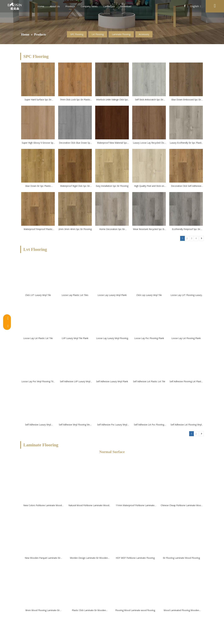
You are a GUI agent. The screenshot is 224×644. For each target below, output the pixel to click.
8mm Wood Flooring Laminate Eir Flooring (43, 610)
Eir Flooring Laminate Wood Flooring (181, 558)
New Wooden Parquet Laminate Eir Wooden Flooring (43, 558)
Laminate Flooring (121, 34)
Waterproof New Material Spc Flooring (112, 143)
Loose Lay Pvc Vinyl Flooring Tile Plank (38, 382)
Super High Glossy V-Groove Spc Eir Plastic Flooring (38, 143)
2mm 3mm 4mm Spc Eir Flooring (75, 229)
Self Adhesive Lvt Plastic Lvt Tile (149, 381)
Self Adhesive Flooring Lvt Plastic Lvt (186, 382)
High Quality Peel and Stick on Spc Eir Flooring (149, 186)
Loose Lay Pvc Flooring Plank (149, 338)
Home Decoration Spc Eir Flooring (112, 229)
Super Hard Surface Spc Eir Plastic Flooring (38, 100)
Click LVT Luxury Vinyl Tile (38, 295)
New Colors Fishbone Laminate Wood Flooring (43, 506)
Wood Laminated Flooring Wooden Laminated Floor (181, 610)
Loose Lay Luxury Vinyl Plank (112, 295)
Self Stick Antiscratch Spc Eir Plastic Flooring (149, 100)
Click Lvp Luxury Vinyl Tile (149, 295)
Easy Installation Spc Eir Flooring (112, 186)
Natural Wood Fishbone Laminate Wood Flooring (89, 506)
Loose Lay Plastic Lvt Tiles (75, 295)
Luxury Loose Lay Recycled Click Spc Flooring (149, 143)
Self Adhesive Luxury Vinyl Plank (112, 381)
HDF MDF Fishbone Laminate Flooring (135, 558)
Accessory (144, 34)
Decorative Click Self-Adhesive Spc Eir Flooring (186, 186)
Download (126, 6)
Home (41, 6)
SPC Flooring (77, 34)
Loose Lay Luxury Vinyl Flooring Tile (112, 338)
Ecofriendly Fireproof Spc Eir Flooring (186, 229)
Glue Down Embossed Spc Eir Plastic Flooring (186, 100)
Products (70, 6)
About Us (55, 6)
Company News (89, 6)
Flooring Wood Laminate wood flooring (135, 610)
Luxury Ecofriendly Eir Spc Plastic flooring (186, 143)
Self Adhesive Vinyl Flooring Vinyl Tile (75, 425)
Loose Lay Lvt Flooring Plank (186, 338)
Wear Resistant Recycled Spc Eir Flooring (149, 229)
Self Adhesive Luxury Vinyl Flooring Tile (38, 425)
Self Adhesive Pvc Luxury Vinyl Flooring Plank (112, 425)
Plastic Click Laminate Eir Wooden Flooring (89, 610)
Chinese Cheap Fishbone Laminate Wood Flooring (181, 506)
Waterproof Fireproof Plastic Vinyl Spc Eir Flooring (38, 229)
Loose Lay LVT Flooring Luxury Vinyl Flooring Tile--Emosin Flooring (186, 295)
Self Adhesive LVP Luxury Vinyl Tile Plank (75, 382)
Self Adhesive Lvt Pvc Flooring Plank (149, 425)
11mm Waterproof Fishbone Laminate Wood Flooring (135, 506)
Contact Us (109, 6)
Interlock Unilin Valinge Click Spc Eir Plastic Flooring (112, 100)
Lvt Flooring (98, 34)
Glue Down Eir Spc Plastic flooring (38, 186)
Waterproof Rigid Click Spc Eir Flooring (75, 186)
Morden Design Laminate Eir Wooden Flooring (89, 558)
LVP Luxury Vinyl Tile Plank (75, 338)
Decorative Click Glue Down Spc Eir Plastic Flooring (75, 143)
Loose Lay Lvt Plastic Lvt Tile (38, 338)
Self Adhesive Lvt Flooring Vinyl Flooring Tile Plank (186, 425)
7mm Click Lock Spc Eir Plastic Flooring (75, 100)
